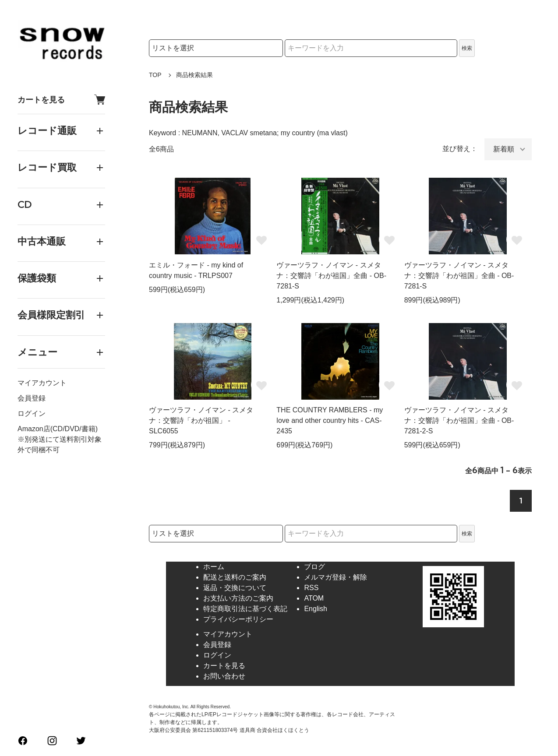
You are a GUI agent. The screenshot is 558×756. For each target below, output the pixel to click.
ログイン (32, 413)
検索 (467, 48)
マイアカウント (42, 383)
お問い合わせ (224, 676)
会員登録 (32, 398)
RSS (311, 588)
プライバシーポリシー (238, 619)
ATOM (314, 598)
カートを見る (61, 100)
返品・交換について (235, 588)
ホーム (214, 567)
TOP (155, 75)
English (315, 609)
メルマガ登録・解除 (336, 577)
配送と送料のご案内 (235, 577)
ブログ (314, 567)
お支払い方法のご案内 (238, 598)
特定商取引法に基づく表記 (245, 609)
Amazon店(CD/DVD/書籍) (58, 429)
